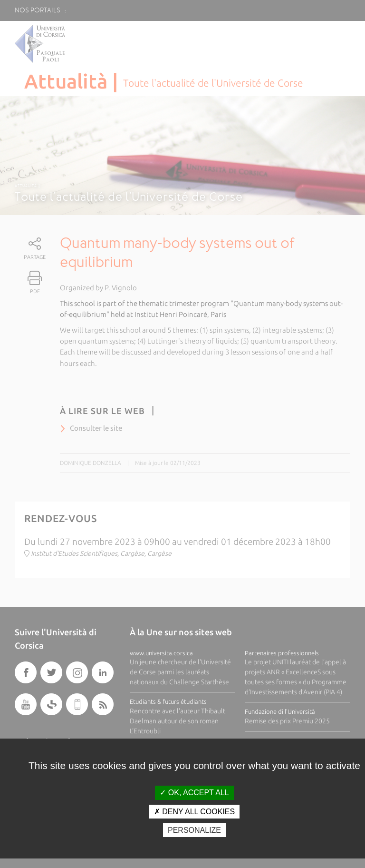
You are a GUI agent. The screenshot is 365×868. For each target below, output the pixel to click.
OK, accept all (194, 793)
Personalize (194, 830)
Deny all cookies (194, 812)
